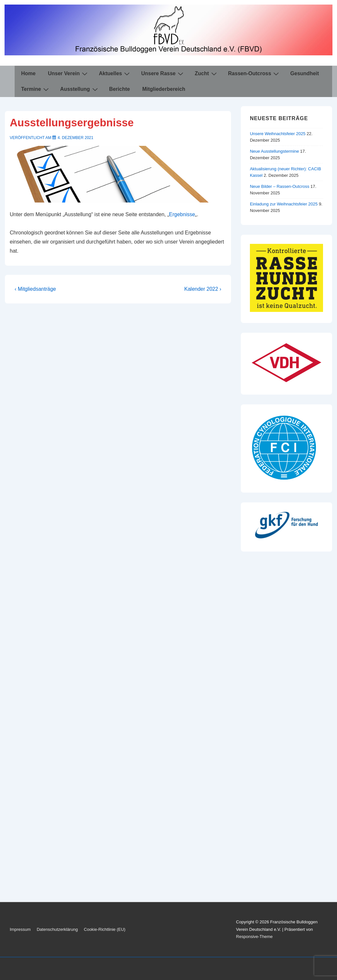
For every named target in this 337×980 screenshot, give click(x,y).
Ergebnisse (182, 214)
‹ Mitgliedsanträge (35, 289)
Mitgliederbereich (164, 89)
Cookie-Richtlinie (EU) (105, 929)
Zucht (207, 74)
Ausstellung (80, 89)
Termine (36, 89)
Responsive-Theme (254, 937)
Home (28, 73)
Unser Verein (68, 74)
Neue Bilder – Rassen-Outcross (280, 186)
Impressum (20, 929)
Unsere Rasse (163, 74)
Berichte (120, 89)
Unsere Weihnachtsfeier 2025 (278, 134)
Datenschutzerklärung (57, 929)
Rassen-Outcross (254, 74)
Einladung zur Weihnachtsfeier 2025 (284, 204)
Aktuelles (115, 74)
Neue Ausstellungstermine (274, 151)
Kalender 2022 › (203, 289)
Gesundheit (305, 73)
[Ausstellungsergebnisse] (75, 138)
